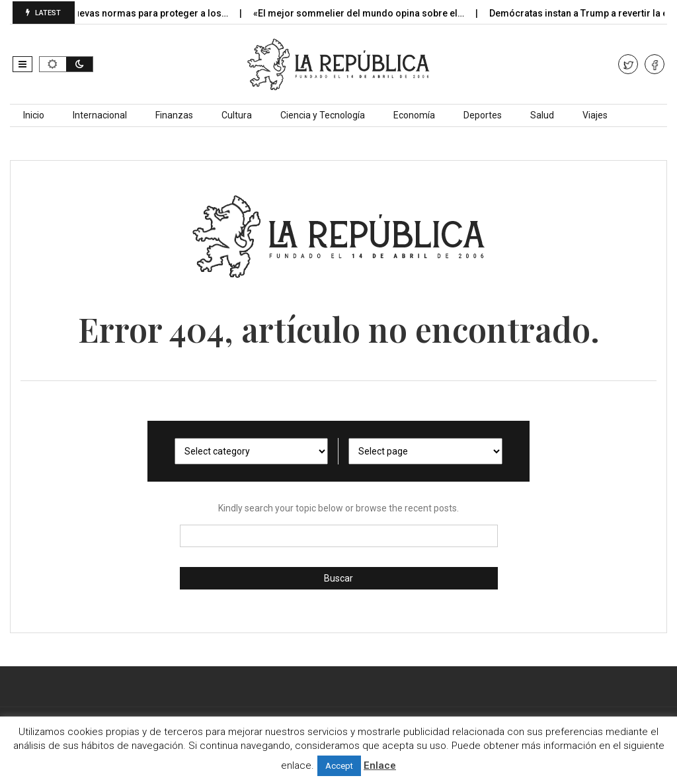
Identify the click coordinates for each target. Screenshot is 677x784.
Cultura (237, 115)
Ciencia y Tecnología (323, 115)
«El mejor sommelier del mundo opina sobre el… (369, 13)
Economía (414, 115)
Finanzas (174, 115)
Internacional (100, 115)
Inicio (34, 115)
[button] (22, 64)
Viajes (595, 115)
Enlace (380, 765)
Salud (542, 115)
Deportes (483, 115)
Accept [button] (339, 766)
